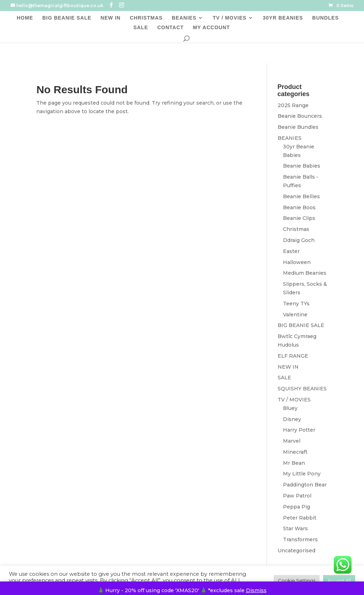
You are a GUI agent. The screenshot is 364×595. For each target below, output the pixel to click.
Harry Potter (299, 430)
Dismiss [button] (256, 590)
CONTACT (170, 28)
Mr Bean (294, 463)
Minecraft (295, 452)
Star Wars (295, 528)
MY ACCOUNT (212, 28)
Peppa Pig (296, 507)
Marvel (292, 441)
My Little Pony (302, 474)
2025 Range (293, 105)
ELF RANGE (293, 356)
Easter (291, 251)
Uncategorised (296, 551)
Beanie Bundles (298, 127)
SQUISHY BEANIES (302, 389)
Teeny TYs (296, 304)
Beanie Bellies (301, 196)
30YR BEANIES (283, 18)
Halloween (297, 262)
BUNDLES (325, 18)
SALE (141, 28)
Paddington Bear (305, 485)
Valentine (295, 315)
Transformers (300, 539)
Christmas (296, 229)
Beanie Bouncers (300, 116)
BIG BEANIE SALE (67, 18)
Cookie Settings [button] (297, 580)
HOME (25, 18)
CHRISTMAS (146, 18)
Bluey (290, 408)
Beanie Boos (299, 207)
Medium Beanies (305, 273)
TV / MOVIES (229, 18)
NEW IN (111, 18)
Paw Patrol (297, 496)
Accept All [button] (339, 580)
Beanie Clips (299, 218)
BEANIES (184, 18)
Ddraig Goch (299, 240)
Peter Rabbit (300, 518)
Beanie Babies (302, 166)
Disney (292, 419)
